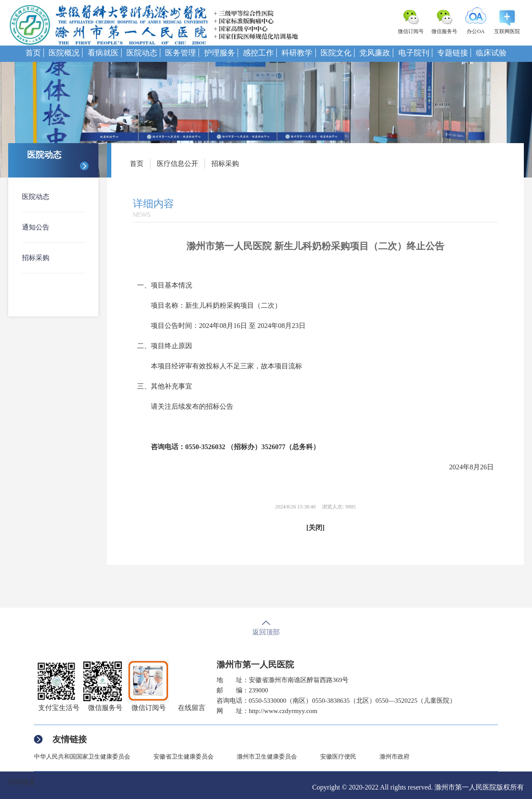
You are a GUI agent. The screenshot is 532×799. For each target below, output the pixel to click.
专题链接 (453, 53)
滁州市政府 (394, 757)
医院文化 (336, 53)
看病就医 (103, 53)
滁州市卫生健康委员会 (267, 757)
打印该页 (22, 782)
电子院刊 (414, 53)
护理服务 (220, 53)
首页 (33, 53)
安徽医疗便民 (338, 757)
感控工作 (258, 53)
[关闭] (316, 528)
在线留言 (192, 708)
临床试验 (491, 53)
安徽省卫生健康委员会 (183, 757)
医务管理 (180, 53)
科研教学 (297, 53)
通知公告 (36, 227)
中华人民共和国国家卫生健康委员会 (82, 757)
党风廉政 (375, 53)
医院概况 (64, 53)
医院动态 (142, 53)
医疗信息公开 (177, 164)
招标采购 (36, 258)
